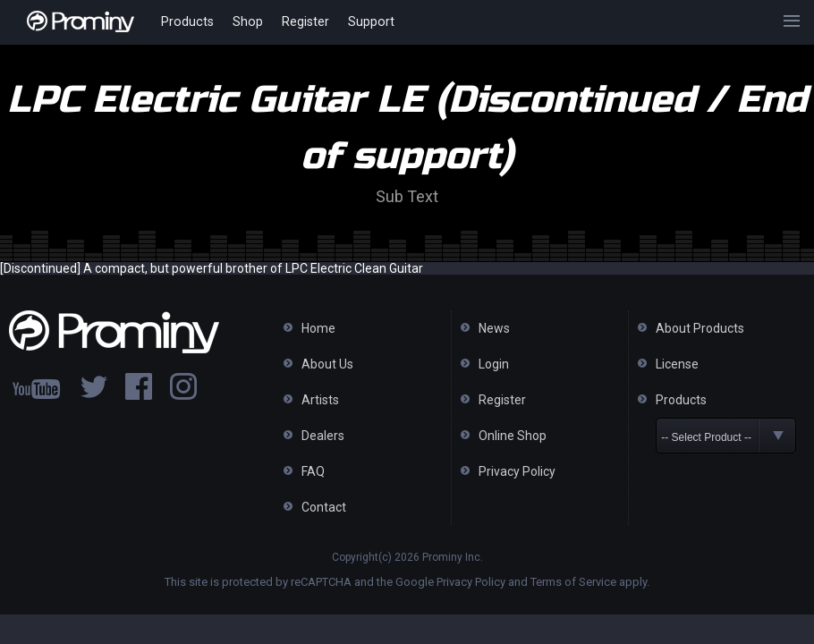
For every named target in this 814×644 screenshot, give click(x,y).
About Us (327, 364)
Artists (320, 400)
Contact (324, 507)
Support (365, 22)
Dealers (323, 436)
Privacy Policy (517, 471)
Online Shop (513, 436)
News (494, 328)
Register (301, 22)
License (677, 364)
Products (187, 22)
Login (494, 364)
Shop (245, 22)
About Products (700, 328)
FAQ (313, 471)
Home (318, 328)
